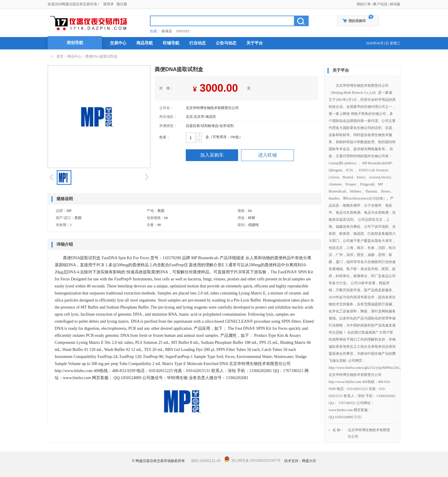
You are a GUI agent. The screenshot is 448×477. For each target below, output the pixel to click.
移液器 (167, 31)
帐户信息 (380, 4)
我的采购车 (357, 21)
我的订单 (364, 4)
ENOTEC (183, 31)
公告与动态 (226, 43)
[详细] (357, 417)
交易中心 (118, 43)
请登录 (108, 4)
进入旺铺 (268, 155)
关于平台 (255, 43)
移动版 (395, 4)
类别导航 (75, 43)
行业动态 (198, 43)
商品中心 (74, 56)
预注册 (122, 4)
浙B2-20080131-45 (206, 461)
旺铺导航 (171, 43)
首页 (60, 56)
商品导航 (145, 43)
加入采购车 (212, 155)
